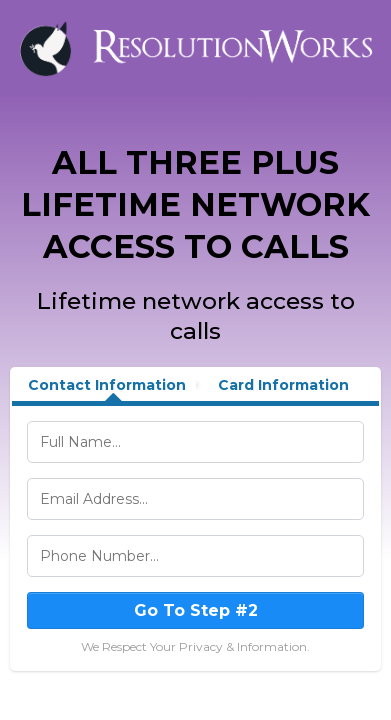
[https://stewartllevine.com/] (195, 47)
